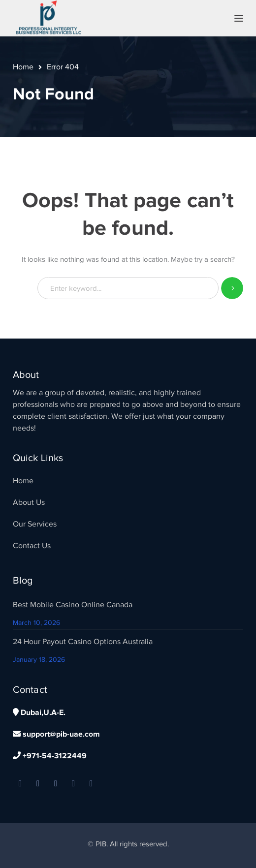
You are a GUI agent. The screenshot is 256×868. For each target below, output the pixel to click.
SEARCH (232, 288)
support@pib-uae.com (56, 734)
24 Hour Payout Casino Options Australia (83, 642)
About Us (29, 502)
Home (23, 67)
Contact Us (32, 546)
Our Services (35, 524)
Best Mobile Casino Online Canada (73, 605)
